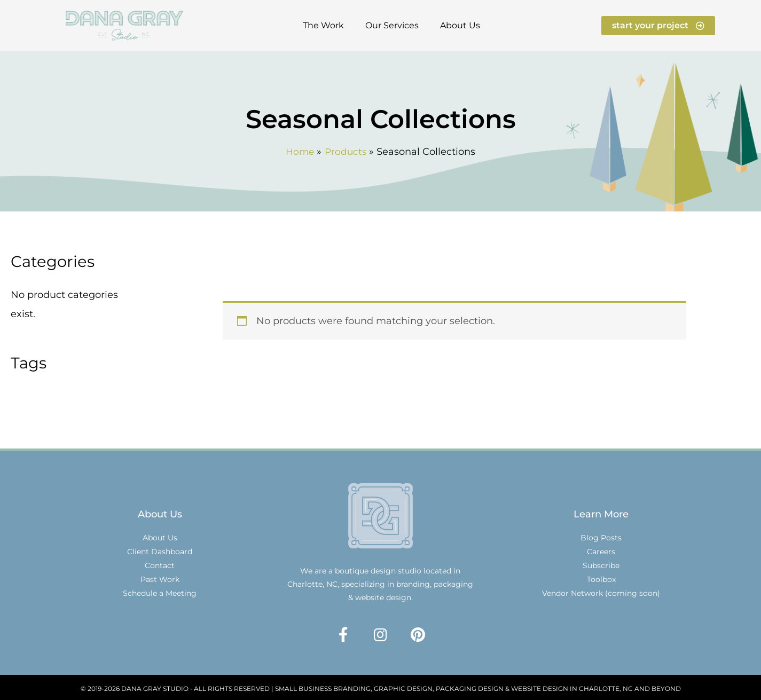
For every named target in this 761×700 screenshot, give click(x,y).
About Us (460, 25)
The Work (323, 25)
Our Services (392, 25)
